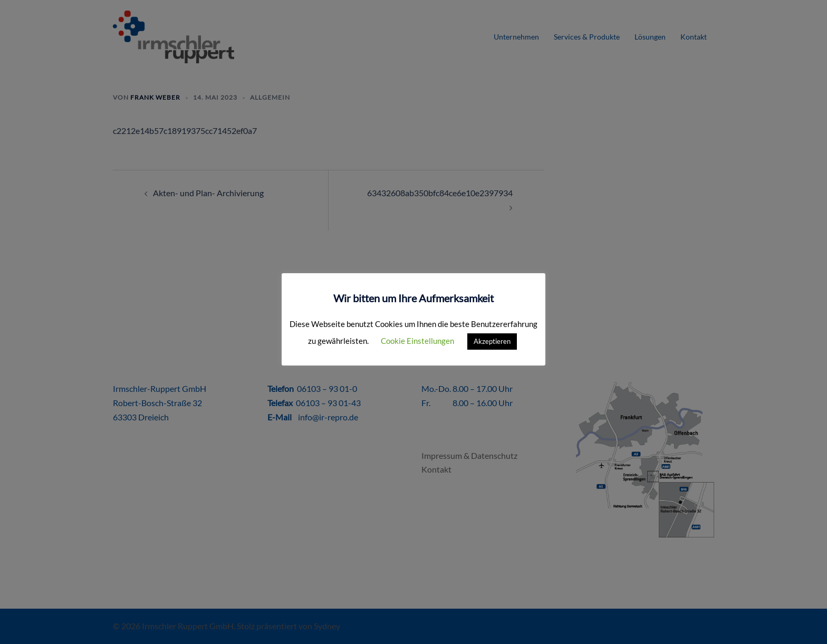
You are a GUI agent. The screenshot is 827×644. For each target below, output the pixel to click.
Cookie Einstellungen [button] (417, 341)
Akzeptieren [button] (492, 341)
